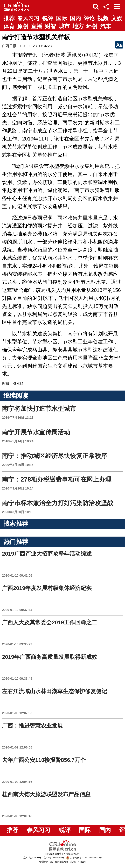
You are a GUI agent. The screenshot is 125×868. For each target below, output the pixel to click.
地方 (78, 26)
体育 (9, 26)
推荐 (9, 18)
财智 (50, 26)
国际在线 (16, 7)
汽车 (106, 26)
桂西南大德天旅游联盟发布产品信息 (46, 794)
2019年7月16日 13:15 (18, 418)
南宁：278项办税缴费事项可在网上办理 (57, 479)
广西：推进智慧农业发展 (32, 726)
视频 (103, 18)
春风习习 (28, 18)
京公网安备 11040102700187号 (84, 858)
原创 (23, 26)
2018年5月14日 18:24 (18, 441)
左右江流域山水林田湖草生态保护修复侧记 (55, 691)
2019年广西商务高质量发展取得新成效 (50, 657)
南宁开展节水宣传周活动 (36, 432)
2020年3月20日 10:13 (18, 512)
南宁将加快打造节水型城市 (39, 409)
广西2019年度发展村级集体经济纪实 (47, 588)
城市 (64, 26)
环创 (92, 26)
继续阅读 (16, 395)
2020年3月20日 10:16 (18, 465)
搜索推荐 (16, 523)
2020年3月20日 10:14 (18, 488)
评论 (89, 18)
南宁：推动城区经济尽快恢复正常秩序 (55, 456)
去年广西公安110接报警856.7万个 (44, 760)
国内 (75, 18)
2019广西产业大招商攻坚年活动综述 (47, 554)
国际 (62, 18)
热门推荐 (16, 542)
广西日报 (9, 46)
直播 (37, 26)
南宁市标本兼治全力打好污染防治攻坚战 (58, 503)
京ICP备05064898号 (54, 858)
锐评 (48, 18)
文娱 (117, 18)
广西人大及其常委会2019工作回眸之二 (50, 622)
